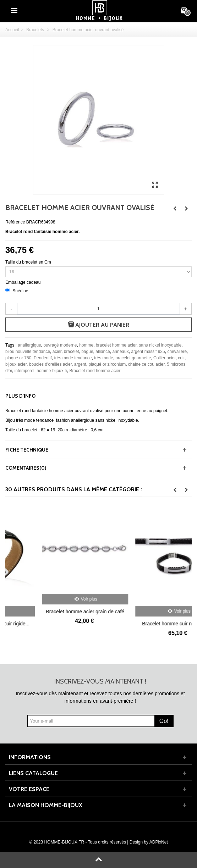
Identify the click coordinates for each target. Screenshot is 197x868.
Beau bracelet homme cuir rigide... (52, 624)
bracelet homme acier (116, 345)
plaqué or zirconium (107, 364)
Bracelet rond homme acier (95, 371)
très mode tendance (73, 358)
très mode (103, 358)
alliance (103, 352)
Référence (15, 222)
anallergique (29, 345)
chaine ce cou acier (146, 364)
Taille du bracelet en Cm (29, 262)
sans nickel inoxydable (160, 345)
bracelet (72, 352)
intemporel (24, 371)
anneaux (121, 352)
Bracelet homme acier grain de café (145, 612)
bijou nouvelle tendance (28, 352)
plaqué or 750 (18, 358)
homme (86, 345)
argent (80, 364)
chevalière (177, 352)
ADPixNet (159, 842)
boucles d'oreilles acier (50, 364)
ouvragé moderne (60, 345)
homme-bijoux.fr (52, 371)
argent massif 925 (148, 352)
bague (87, 352)
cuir (181, 358)
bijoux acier (16, 364)
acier (57, 352)
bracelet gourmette (133, 358)
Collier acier (165, 358)
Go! (164, 721)
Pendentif (43, 358)
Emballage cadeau (24, 282)
